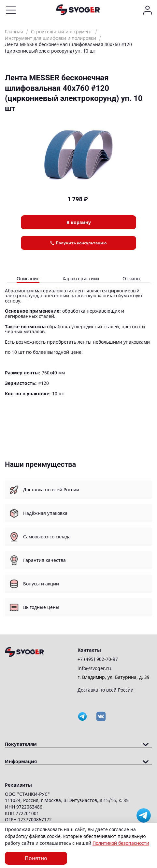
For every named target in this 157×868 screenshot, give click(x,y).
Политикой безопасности (121, 843)
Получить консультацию (78, 243)
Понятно (36, 858)
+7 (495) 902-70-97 (98, 659)
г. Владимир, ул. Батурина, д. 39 (114, 677)
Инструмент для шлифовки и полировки (50, 38)
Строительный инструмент (62, 32)
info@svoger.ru (94, 668)
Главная (14, 32)
